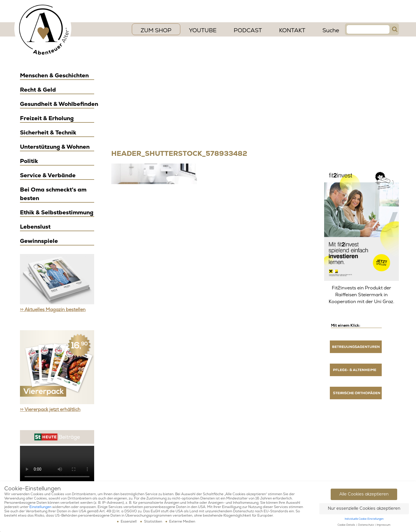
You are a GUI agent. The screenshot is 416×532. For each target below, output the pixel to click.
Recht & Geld (38, 90)
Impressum (383, 525)
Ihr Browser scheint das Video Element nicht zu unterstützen (57, 464)
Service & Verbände (48, 175)
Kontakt (292, 30)
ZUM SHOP (156, 30)
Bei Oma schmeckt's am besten (53, 194)
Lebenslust (35, 227)
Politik (29, 161)
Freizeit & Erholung (47, 118)
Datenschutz (366, 525)
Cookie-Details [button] (347, 525)
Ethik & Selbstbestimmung (57, 212)
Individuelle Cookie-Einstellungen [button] (364, 519)
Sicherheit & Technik (48, 133)
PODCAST (248, 30)
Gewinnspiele (39, 241)
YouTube (203, 30)
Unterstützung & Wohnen (55, 147)
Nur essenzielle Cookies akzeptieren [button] (364, 508)
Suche (331, 30)
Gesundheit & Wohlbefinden (59, 104)
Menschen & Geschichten (54, 75)
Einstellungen (40, 507)
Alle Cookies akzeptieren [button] (364, 494)
